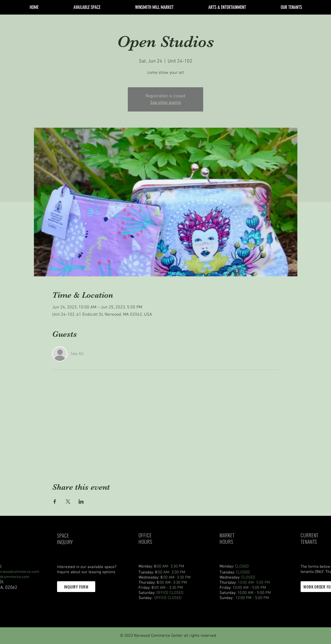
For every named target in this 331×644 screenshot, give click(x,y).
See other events (166, 103)
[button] (76, 587)
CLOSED (242, 566)
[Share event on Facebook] (55, 502)
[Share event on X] (68, 502)
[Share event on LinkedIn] (81, 502)
